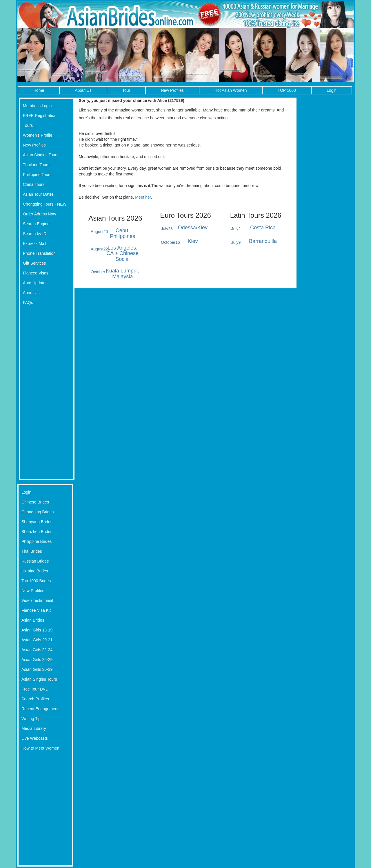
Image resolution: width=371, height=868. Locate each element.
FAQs (28, 303)
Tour (126, 90)
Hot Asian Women (231, 90)
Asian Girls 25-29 (37, 660)
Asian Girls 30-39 (37, 669)
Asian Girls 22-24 (37, 650)
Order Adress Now (39, 214)
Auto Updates (35, 283)
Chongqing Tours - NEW (45, 204)
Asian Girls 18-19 (37, 630)
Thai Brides (32, 551)
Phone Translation (39, 253)
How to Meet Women (40, 748)
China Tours (34, 184)
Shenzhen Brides (37, 532)
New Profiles (172, 90)
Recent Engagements (41, 709)
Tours (28, 125)
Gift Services (34, 263)
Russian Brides (35, 561)
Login (332, 90)
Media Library (34, 728)
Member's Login (37, 106)
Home (39, 90)
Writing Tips (32, 719)
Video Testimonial (37, 600)
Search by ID (35, 234)
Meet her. (143, 197)
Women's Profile (38, 135)
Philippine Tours (37, 175)
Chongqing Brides (38, 512)
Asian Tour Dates (38, 194)
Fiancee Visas (36, 273)
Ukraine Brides (35, 571)
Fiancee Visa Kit (36, 610)
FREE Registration (40, 116)
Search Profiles (35, 699)
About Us (83, 90)
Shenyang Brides (37, 522)
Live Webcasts (35, 738)
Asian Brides (33, 620)
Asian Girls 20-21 (37, 640)
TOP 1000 (287, 90)
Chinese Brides (35, 502)
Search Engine (36, 224)
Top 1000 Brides (36, 581)
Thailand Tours (36, 165)
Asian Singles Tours (41, 155)
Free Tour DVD (35, 689)
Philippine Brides (37, 541)
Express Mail (34, 243)
